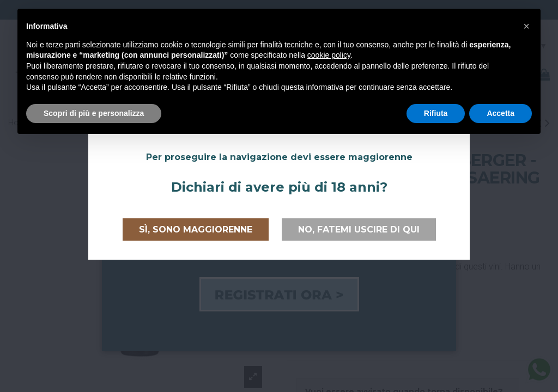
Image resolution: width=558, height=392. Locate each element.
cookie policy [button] (329, 55)
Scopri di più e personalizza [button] (94, 113)
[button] (526, 26)
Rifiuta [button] (436, 113)
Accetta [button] (501, 113)
